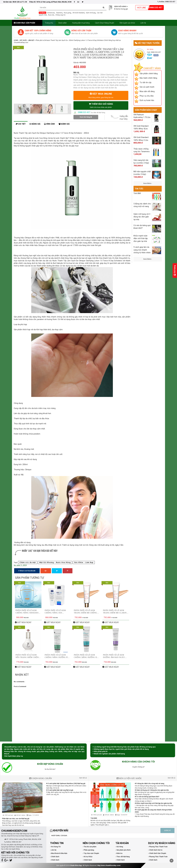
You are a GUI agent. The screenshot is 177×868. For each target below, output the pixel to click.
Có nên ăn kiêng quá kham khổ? (147, 797)
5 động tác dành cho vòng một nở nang (149, 784)
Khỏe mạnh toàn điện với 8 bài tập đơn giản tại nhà (153, 803)
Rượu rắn (51, 15)
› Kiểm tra (119, 853)
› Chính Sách (55, 857)
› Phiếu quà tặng (88, 850)
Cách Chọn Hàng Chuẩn (105, 23)
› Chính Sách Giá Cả (155, 850)
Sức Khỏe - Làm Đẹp (27, 40)
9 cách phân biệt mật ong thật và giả (60, 790)
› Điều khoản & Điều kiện (59, 853)
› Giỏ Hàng (119, 847)
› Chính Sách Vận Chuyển (157, 853)
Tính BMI (94, 818)
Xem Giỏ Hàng (86, 117)
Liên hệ (143, 23)
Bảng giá (35, 124)
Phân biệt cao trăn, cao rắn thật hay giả (16, 819)
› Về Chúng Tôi (55, 847)
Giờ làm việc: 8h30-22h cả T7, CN (15, 2)
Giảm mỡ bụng (91, 13)
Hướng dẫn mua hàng (81, 23)
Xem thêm (148, 183)
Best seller (63, 23)
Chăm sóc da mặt (28, 562)
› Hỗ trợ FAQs (88, 857)
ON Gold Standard (78, 13)
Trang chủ (49, 23)
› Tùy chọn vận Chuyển (91, 853)
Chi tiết (21, 124)
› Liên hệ (53, 850)
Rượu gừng (67, 13)
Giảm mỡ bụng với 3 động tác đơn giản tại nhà (152, 790)
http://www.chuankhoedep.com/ (109, 865)
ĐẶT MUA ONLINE (101, 95)
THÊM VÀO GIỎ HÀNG (101, 105)
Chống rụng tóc (60, 15)
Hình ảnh (49, 124)
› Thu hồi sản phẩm (90, 847)
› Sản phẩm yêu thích (123, 850)
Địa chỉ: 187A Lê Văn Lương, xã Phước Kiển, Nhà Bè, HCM (50, 2)
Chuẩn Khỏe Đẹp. (76, 865)
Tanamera (59, 13)
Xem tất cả (83, 778)
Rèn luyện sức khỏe (127, 23)
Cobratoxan (51, 13)
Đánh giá (64, 124)
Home (16, 40)
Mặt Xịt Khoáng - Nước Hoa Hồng (55, 562)
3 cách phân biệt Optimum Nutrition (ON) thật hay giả (66, 784)
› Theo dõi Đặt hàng (123, 857)
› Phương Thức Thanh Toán (158, 847)
